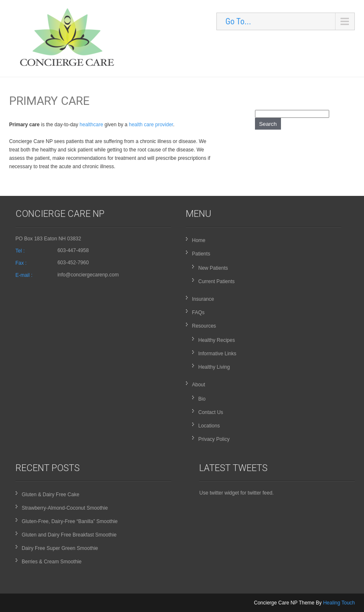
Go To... (238, 21)
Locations (209, 426)
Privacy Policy (214, 439)
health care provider (151, 125)
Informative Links (217, 354)
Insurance (203, 299)
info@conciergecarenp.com (88, 275)
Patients (201, 254)
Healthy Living (214, 367)
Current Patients (217, 281)
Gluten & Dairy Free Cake (51, 495)
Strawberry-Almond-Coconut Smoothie (65, 508)
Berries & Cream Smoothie (52, 562)
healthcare (91, 125)
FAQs (198, 313)
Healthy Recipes (217, 340)
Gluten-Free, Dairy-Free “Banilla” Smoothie (70, 521)
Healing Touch (339, 603)
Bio (202, 399)
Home (199, 240)
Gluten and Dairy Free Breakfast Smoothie (69, 535)
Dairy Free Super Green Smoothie (60, 548)
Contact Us (211, 412)
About (199, 385)
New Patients (213, 268)
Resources (204, 326)
